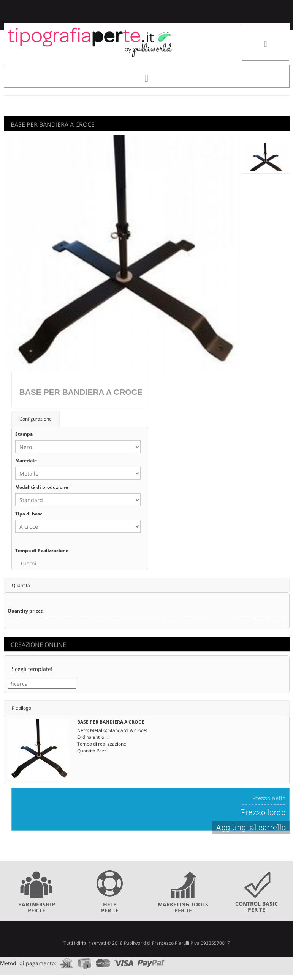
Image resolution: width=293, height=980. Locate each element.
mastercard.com (103, 961)
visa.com (124, 961)
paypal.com (152, 961)
